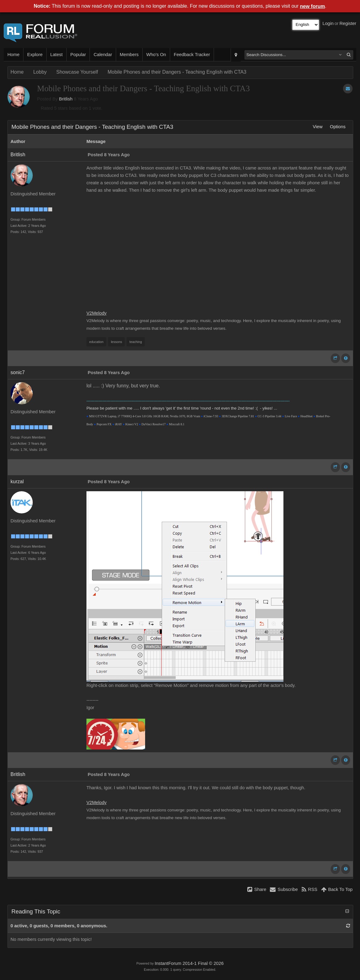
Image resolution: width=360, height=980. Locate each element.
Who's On (156, 55)
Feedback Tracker (192, 55)
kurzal (17, 482)
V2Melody (96, 313)
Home (13, 55)
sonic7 (18, 372)
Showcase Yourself (77, 72)
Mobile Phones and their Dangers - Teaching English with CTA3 (177, 72)
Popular (78, 55)
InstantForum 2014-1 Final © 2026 (189, 963)
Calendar (103, 55)
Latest (57, 55)
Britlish (66, 99)
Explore (35, 55)
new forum (313, 6)
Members (129, 55)
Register (348, 23)
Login (328, 23)
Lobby (40, 72)
